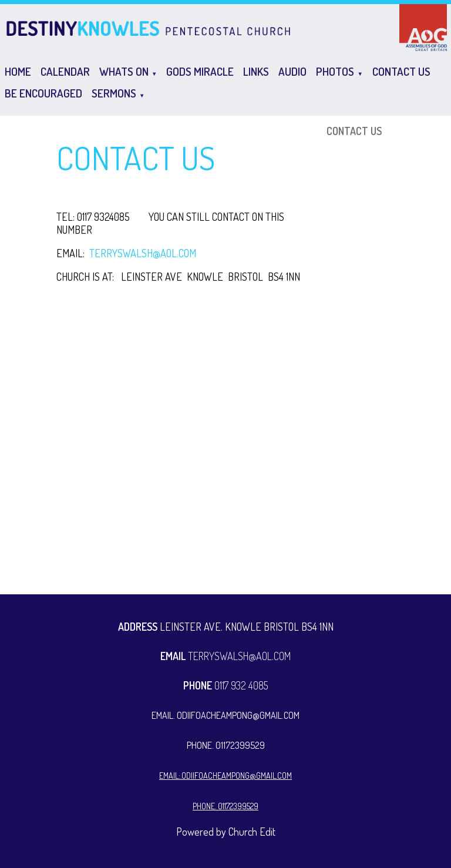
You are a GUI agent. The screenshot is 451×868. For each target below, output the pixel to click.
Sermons (114, 93)
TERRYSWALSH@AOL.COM (143, 253)
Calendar (65, 71)
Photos (335, 71)
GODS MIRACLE (200, 71)
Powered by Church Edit (226, 832)
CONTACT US (401, 71)
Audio (292, 71)
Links (256, 71)
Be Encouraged (43, 93)
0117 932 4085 (226, 685)
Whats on (124, 71)
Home (18, 71)
